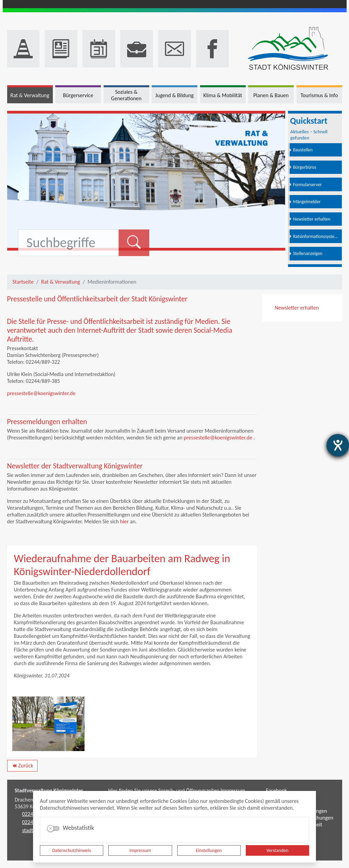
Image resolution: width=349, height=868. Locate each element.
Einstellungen (209, 850)
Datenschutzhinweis (72, 850)
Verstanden (277, 850)
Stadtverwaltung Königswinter (49, 790)
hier (124, 521)
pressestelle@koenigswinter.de (41, 393)
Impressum (140, 850)
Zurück (22, 767)
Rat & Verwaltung (61, 282)
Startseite (23, 282)
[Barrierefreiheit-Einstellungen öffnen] (338, 445)
